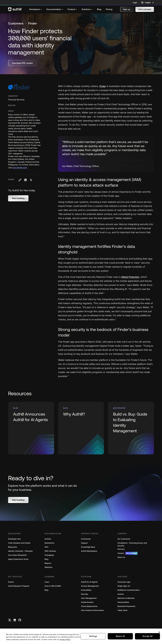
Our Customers (124, 539)
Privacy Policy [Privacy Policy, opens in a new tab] (65, 639)
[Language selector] (148, 3)
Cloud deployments (89, 606)
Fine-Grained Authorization (92, 610)
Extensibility (86, 590)
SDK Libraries (50, 551)
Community (86, 539)
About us (121, 557)
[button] (127, 9)
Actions (121, 594)
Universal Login (124, 582)
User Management (89, 598)
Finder (103, 86)
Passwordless (123, 602)
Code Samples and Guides (19, 543)
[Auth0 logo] (15, 9)
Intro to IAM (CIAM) (53, 586)
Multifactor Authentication (129, 590)
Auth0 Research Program (19, 586)
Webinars (49, 567)
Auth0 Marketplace (89, 551)
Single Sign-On (124, 586)
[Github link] (20, 620)
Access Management (90, 586)
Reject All (120, 636)
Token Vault (122, 610)
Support (84, 543)
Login (135, 3)
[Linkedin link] (15, 620)
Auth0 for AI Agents (89, 582)
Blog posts (13, 547)
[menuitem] (36, 9)
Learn (47, 582)
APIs (46, 547)
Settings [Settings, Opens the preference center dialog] (93, 636)
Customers (16, 23)
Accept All (147, 636)
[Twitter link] (10, 620)
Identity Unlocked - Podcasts (20, 551)
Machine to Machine (126, 598)
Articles (48, 539)
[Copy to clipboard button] (20, 180)
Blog (46, 559)
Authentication (87, 602)
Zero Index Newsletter (17, 555)
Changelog (49, 555)
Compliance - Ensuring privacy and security (132, 544)
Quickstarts (49, 543)
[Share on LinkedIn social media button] (25, 180)
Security (85, 594)
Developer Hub (14, 539)
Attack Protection (130, 277)
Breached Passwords (126, 606)
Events (11, 582)
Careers (128, 553)
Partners (121, 549)
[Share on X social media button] (31, 180)
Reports (48, 563)
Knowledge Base (88, 547)
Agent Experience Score (18, 559)
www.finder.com (20, 168)
